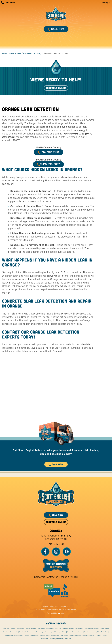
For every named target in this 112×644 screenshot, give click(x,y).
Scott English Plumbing (38, 130)
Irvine (17, 632)
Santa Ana (85, 635)
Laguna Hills (53, 632)
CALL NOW (8, 3)
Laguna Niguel (62, 632)
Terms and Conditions (50, 606)
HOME (4, 54)
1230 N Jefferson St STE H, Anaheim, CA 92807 (56, 537)
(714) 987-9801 (56, 544)
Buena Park (33, 629)
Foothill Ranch (80, 629)
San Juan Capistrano (75, 635)
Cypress (65, 629)
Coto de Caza (58, 629)
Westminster (60, 639)
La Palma (28, 632)
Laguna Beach (45, 632)
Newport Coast (19, 635)
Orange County (34, 635)
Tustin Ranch (45, 639)
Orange (27, 635)
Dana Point (71, 629)
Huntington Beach (9, 632)
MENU (106, 3)
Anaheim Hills (21, 629)
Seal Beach (92, 635)
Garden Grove (104, 629)
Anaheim (13, 629)
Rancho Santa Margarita (53, 635)
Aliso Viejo (6, 629)
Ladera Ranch (36, 632)
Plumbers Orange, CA (33, 54)
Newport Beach (10, 635)
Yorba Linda (68, 639)
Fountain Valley (89, 629)
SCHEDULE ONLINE (56, 88)
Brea (27, 629)
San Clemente (64, 635)
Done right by (56, 613)
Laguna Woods (71, 632)
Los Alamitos (88, 632)
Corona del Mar (41, 629)
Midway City (96, 632)
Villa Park (52, 639)
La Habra (22, 632)
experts (67, 344)
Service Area (15, 54)
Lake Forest (80, 632)
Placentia (42, 635)
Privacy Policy (65, 606)
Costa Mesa (50, 629)
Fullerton (97, 629)
